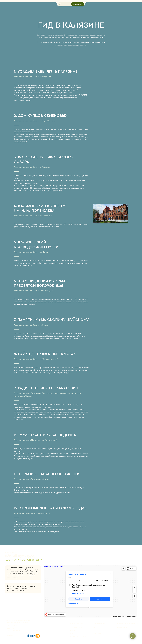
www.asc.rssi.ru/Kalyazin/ (23, 396)
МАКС (72, 633)
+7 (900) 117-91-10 (76, 628)
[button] (60, 4)
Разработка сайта (121, 636)
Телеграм (97, 630)
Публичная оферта (123, 627)
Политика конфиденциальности (127, 623)
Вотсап (73, 631)
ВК (94, 627)
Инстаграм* (97, 633)
